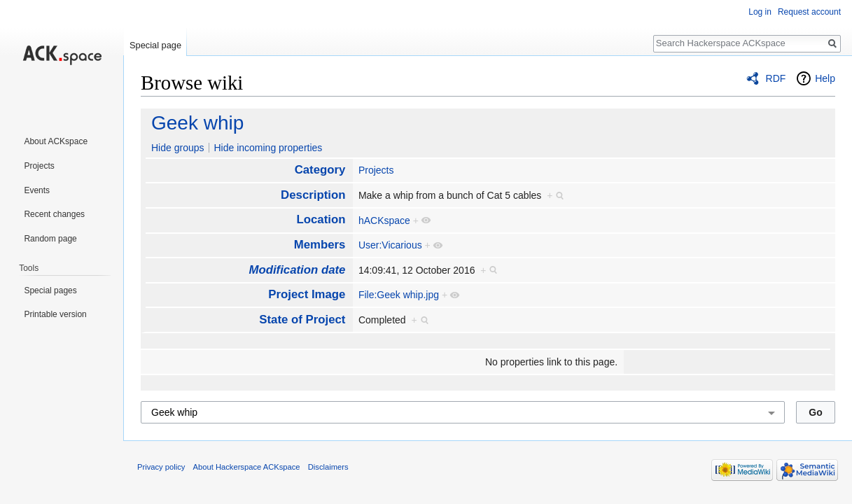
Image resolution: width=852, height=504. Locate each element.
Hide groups (178, 148)
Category (320, 170)
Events (37, 190)
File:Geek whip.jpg (399, 295)
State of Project (302, 320)
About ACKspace (56, 141)
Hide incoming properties (268, 148)
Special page (155, 45)
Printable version (55, 314)
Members (320, 245)
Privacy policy (161, 467)
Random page (50, 239)
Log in (760, 12)
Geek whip (197, 123)
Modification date (297, 270)
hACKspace (384, 220)
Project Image (307, 294)
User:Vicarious (390, 245)
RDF (776, 78)
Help (825, 78)
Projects (376, 170)
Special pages (50, 290)
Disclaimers (328, 467)
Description (313, 195)
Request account (809, 12)
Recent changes (54, 214)
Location (321, 219)
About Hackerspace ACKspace (247, 467)
